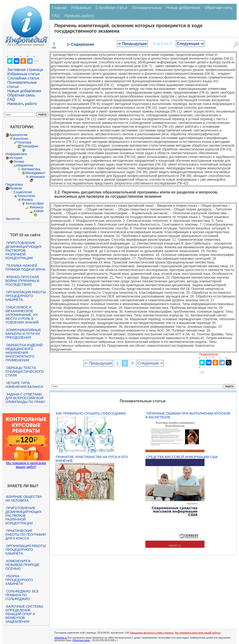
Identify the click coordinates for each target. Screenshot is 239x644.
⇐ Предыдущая (133, 44)
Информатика (16, 154)
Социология (23, 192)
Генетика (24, 142)
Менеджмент (35, 173)
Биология (21, 139)
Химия (39, 211)
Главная (59, 8)
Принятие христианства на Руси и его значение (91, 459)
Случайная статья (23, 78)
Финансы (37, 207)
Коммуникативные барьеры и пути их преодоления (23, 334)
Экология (13, 219)
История (16, 158)
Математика (31, 169)
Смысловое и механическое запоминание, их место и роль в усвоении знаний (22, 315)
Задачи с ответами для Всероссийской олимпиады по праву (25, 398)
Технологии (26, 196)
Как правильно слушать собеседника (91, 413)
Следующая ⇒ (190, 44)
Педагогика (14, 184)
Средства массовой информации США (182, 457)
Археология (18, 135)
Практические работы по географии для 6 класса (26, 534)
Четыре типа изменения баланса (24, 385)
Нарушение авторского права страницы (152, 633)
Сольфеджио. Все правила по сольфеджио (22, 595)
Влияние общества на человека (24, 499)
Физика (27, 200)
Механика (37, 177)
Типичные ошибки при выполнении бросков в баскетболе (188, 415)
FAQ (11, 99)
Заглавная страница (25, 70)
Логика (19, 162)
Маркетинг (26, 165)
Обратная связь (21, 95)
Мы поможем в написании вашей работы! (198, 633)
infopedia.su (61, 638)
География (30, 146)
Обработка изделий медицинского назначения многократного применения (24, 353)
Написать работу (22, 104)
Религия (16, 188)
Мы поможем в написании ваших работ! (26, 465)
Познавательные (147, 8)
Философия (35, 203)
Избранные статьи (23, 74)
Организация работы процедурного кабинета (26, 296)
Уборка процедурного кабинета (19, 580)
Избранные (81, 8)
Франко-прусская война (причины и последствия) (22, 281)
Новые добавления (24, 91)
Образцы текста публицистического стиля (24, 372)
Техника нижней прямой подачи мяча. (26, 267)
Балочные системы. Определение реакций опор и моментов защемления (25, 614)
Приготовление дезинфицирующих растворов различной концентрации (24, 250)
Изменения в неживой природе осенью (22, 565)
